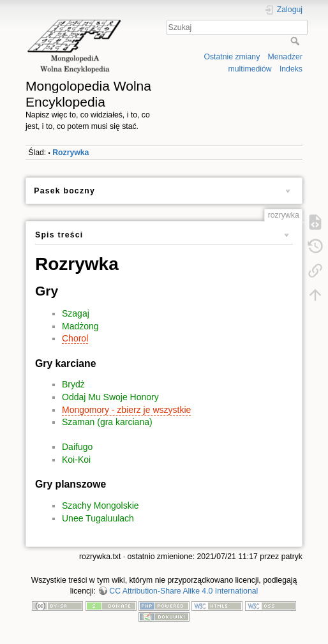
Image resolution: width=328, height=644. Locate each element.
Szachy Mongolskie (101, 505)
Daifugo (77, 447)
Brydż (73, 384)
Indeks (291, 69)
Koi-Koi (76, 460)
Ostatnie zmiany (232, 57)
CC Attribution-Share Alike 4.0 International (183, 591)
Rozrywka (71, 153)
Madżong (80, 326)
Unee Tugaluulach (98, 518)
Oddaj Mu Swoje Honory (110, 397)
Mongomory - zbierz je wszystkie (126, 410)
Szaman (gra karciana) (107, 422)
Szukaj (296, 41)
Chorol (75, 338)
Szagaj (76, 313)
